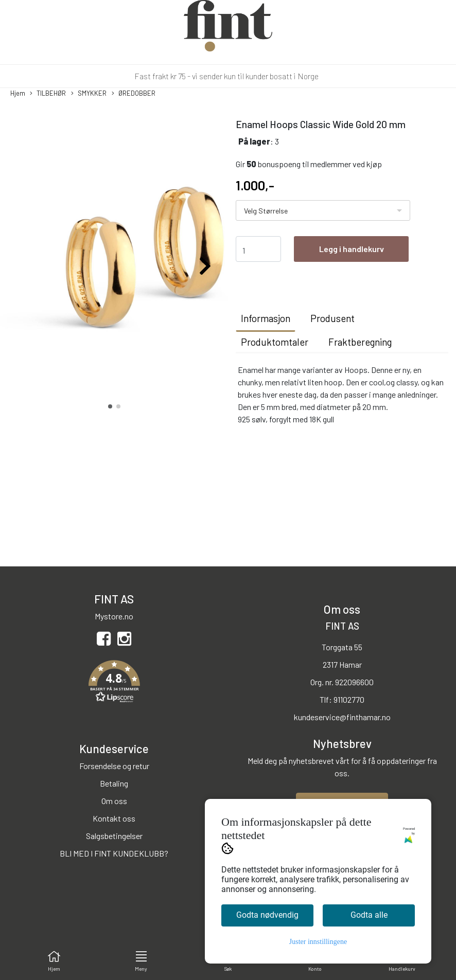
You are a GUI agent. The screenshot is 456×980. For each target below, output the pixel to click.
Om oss (114, 801)
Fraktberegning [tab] (360, 342)
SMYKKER (89, 94)
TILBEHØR (48, 94)
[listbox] (323, 210)
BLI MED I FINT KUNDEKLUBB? (114, 853)
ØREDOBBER (134, 94)
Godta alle (369, 915)
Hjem (18, 93)
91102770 (349, 699)
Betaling (114, 783)
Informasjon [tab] (266, 318)
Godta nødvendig (267, 915)
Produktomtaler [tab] (275, 342)
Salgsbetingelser (114, 836)
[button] (110, 406)
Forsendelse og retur (114, 766)
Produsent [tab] (332, 318)
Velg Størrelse (266, 211)
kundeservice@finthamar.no (342, 717)
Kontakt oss (114, 818)
